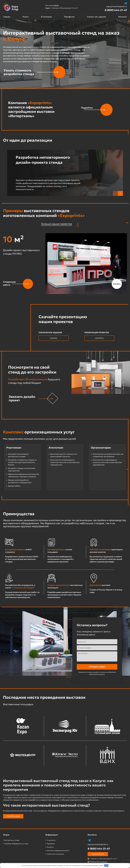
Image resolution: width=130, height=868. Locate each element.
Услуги (25, 17)
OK (106, 866)
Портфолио (69, 17)
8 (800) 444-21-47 (116, 10)
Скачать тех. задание (96, 17)
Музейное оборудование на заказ (16, 844)
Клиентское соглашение (55, 854)
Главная (7, 17)
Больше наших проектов (57, 224)
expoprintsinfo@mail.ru (117, 6)
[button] (120, 193)
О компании (46, 17)
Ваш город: (53, 5)
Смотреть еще (13, 816)
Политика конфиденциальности (58, 851)
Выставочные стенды (12, 840)
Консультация (98, 854)
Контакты (123, 17)
